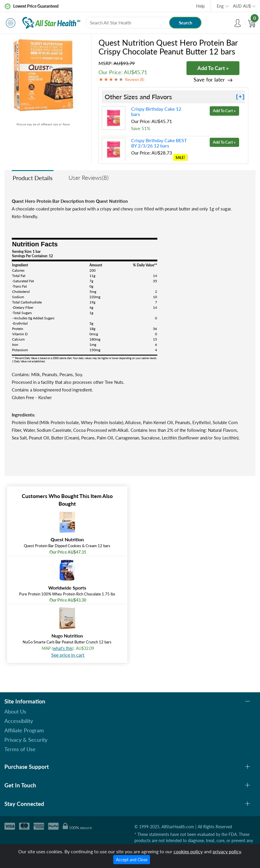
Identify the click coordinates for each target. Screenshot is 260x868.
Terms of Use (20, 749)
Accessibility (19, 721)
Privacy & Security (26, 740)
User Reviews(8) (89, 177)
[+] (240, 97)
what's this (63, 648)
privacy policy (227, 851)
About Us (15, 711)
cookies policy (188, 851)
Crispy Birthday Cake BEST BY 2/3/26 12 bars (159, 143)
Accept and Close (132, 860)
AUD (242, 6)
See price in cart (68, 655)
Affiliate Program (24, 730)
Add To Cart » (213, 68)
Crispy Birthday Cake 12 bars (156, 111)
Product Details (33, 178)
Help (200, 6)
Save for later (209, 80)
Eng (220, 6)
